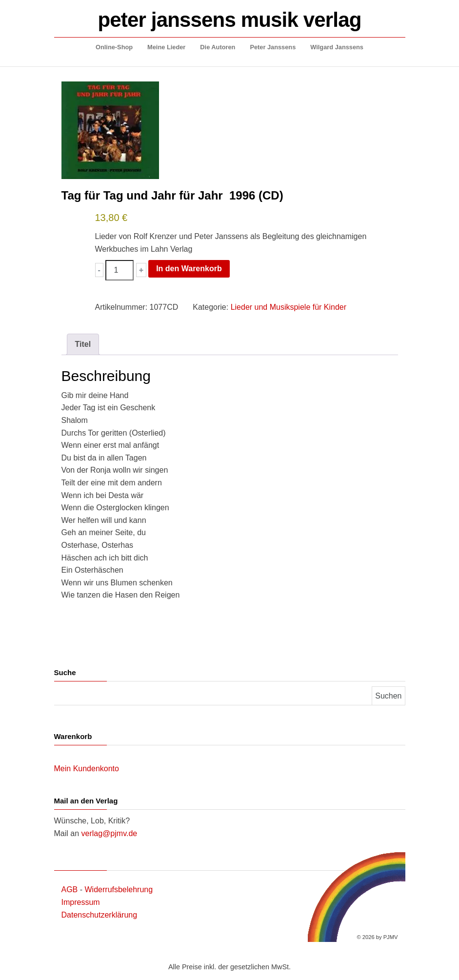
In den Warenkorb (189, 269)
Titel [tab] (83, 344)
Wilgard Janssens (337, 47)
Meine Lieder (166, 47)
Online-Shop (114, 47)
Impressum (81, 902)
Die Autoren (218, 47)
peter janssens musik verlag (230, 20)
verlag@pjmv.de (110, 833)
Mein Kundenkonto (87, 769)
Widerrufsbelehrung (119, 890)
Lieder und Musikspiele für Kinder (289, 307)
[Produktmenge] (120, 270)
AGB (70, 890)
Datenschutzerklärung (100, 915)
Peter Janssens (273, 47)
